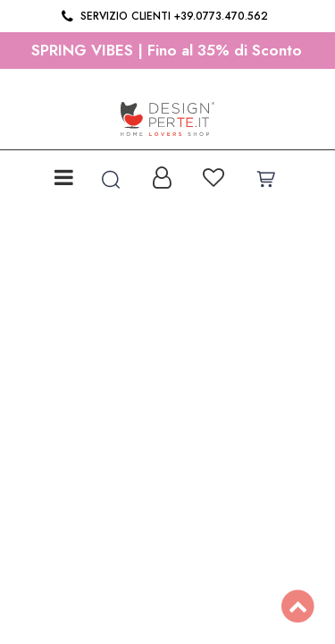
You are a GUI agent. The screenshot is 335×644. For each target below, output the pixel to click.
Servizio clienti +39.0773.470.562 (163, 16)
